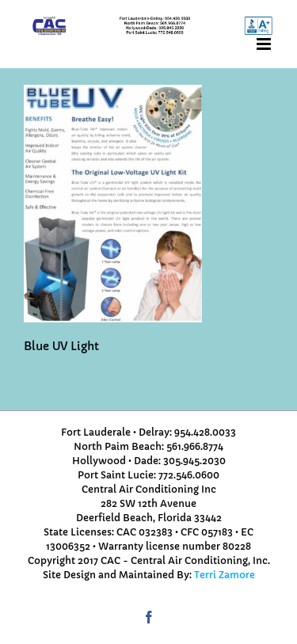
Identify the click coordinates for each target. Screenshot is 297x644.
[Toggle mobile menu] (265, 44)
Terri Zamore (225, 575)
